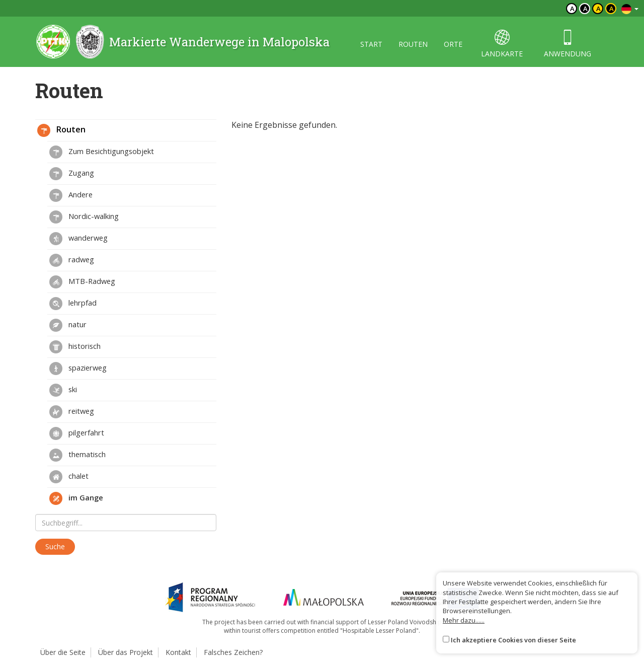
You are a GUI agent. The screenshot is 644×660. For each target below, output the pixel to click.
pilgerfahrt (77, 433)
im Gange (76, 498)
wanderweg (78, 239)
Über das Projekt (126, 652)
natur (68, 325)
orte (453, 44)
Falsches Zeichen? (233, 652)
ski (63, 390)
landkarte (502, 44)
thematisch (77, 455)
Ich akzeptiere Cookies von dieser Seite (513, 640)
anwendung (568, 44)
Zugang (72, 174)
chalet (69, 477)
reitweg (72, 412)
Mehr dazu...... (464, 620)
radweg (72, 260)
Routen (61, 130)
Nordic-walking (84, 217)
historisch (75, 347)
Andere (71, 195)
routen (413, 44)
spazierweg (78, 369)
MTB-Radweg (82, 282)
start (371, 44)
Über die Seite (63, 652)
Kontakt (178, 652)
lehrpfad (73, 304)
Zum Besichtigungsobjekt (102, 152)
